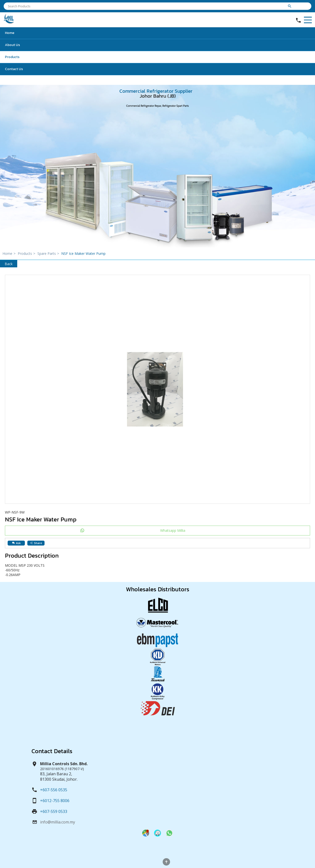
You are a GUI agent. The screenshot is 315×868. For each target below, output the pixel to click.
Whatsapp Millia (173, 530)
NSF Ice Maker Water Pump (83, 253)
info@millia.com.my (58, 822)
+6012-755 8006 (55, 801)
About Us (12, 45)
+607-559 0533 (54, 811)
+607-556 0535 (54, 790)
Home (10, 33)
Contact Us (14, 69)
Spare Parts (49, 253)
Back (9, 264)
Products (12, 57)
